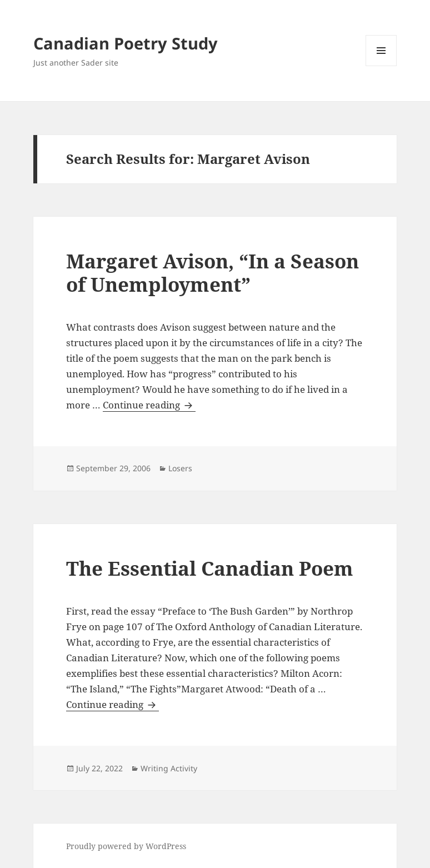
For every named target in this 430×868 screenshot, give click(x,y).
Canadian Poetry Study (126, 43)
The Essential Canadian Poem (210, 568)
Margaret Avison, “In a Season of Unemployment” (212, 273)
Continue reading (149, 405)
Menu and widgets (381, 66)
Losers (180, 468)
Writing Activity (169, 768)
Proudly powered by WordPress (126, 846)
